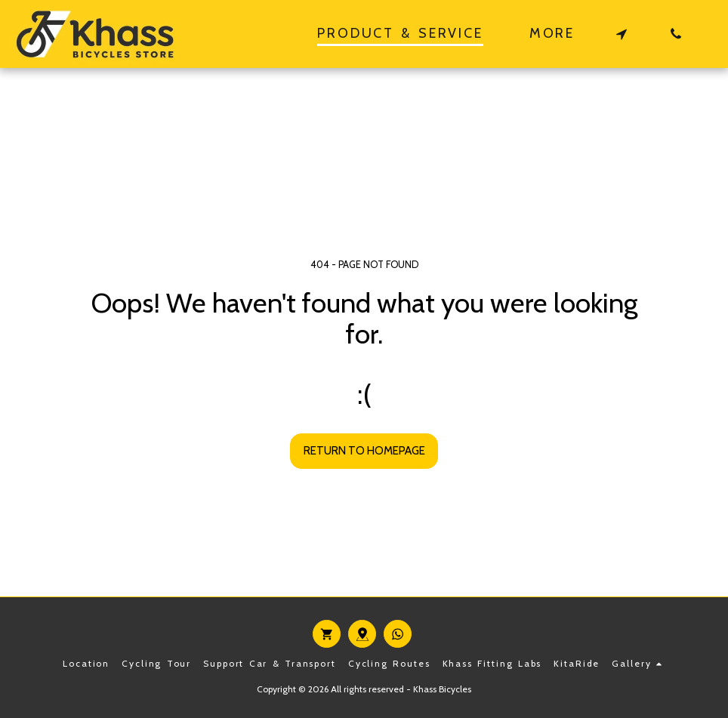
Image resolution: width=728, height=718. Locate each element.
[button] (622, 34)
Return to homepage (364, 451)
